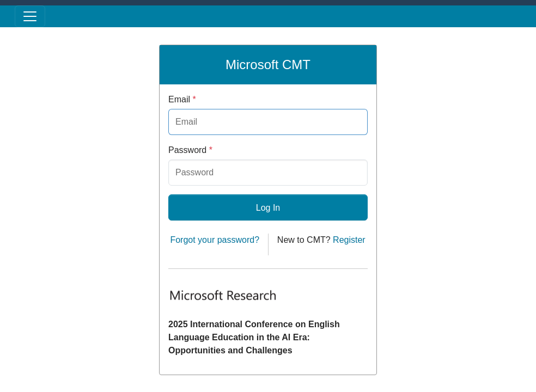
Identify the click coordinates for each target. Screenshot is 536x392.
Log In (268, 208)
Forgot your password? (215, 240)
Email (182, 99)
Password (190, 150)
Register (349, 240)
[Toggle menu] (30, 16)
